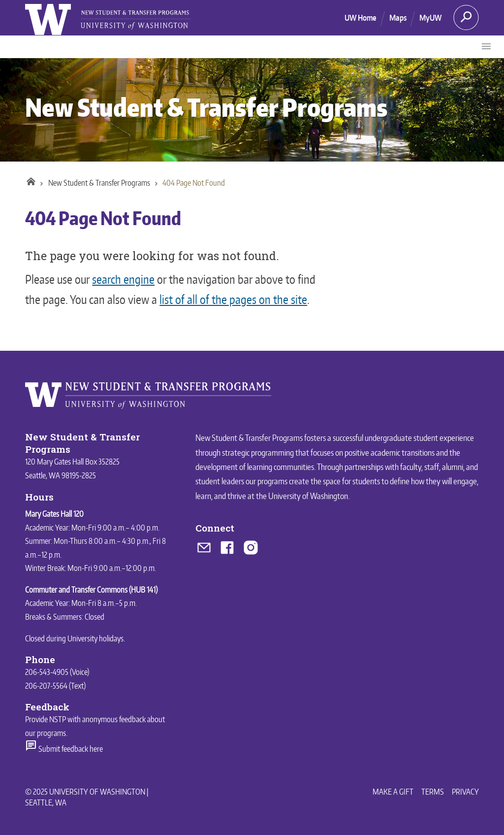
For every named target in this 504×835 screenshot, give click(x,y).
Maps (398, 18)
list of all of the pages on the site (233, 299)
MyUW (430, 18)
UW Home (361, 18)
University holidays (95, 638)
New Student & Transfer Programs (206, 107)
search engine (123, 279)
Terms (433, 792)
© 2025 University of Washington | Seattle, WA (87, 797)
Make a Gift (393, 792)
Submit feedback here (64, 749)
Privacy (465, 792)
